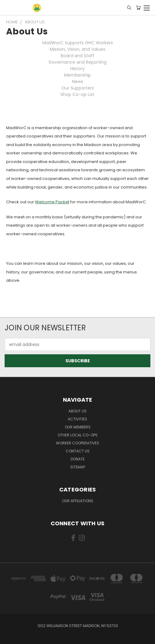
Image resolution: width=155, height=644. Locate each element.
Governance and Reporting (77, 62)
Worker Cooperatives (77, 443)
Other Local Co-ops (78, 435)
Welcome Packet (52, 202)
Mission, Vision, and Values (77, 49)
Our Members (78, 427)
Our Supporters (78, 88)
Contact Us (78, 451)
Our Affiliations (78, 501)
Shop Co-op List (77, 94)
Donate (78, 459)
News (78, 81)
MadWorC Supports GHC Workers (78, 43)
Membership (77, 75)
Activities (77, 419)
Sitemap (78, 467)
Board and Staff (78, 56)
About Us (77, 411)
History (77, 69)
